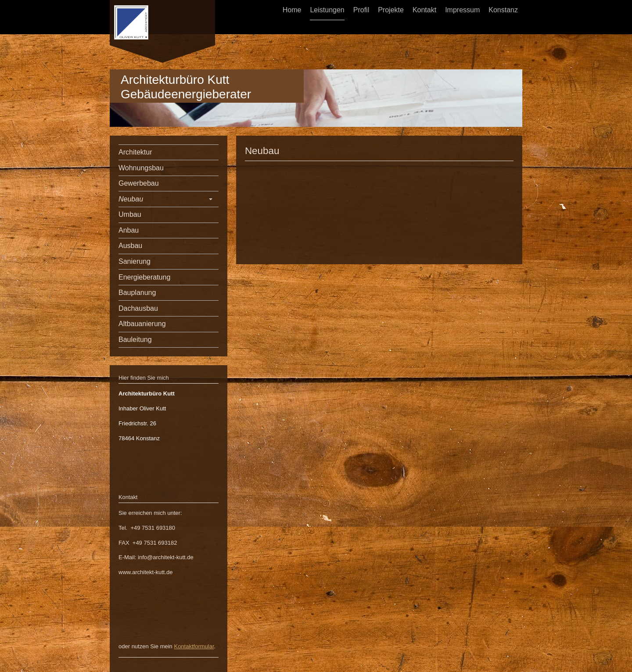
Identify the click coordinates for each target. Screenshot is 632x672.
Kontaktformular (194, 646)
